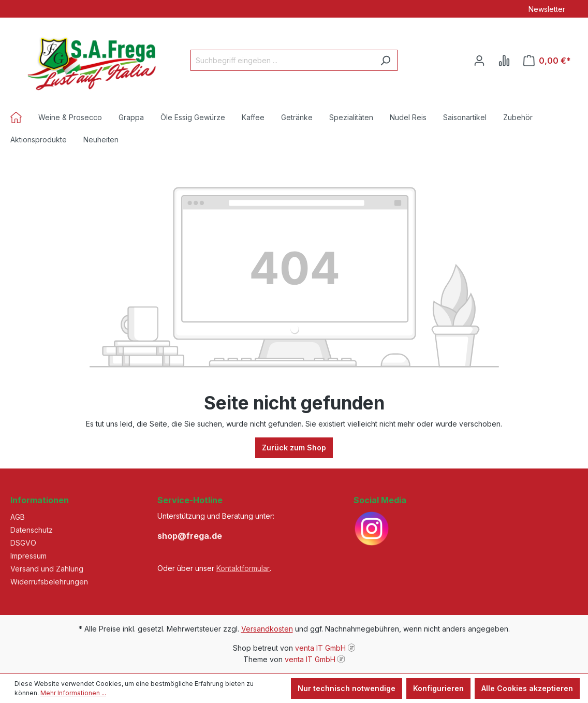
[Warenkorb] (547, 61)
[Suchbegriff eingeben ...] (282, 60)
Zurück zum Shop (294, 448)
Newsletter (547, 9)
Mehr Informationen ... (73, 693)
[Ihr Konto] (479, 61)
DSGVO (23, 543)
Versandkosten (267, 629)
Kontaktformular (243, 568)
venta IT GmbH (320, 648)
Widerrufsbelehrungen (49, 582)
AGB (18, 517)
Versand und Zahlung (47, 569)
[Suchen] (385, 60)
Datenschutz (32, 530)
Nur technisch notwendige (347, 688)
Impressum (28, 556)
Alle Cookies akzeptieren (527, 688)
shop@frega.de (190, 536)
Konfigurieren (438, 688)
